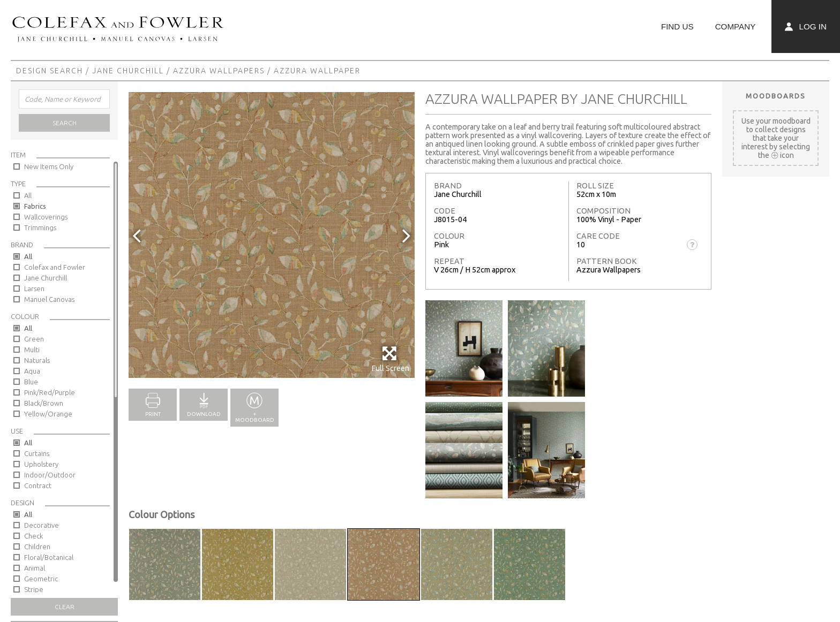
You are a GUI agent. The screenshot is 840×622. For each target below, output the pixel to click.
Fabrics (35, 206)
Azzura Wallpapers (219, 71)
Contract (38, 486)
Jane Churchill (128, 71)
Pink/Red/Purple (50, 392)
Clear (65, 607)
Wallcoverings (46, 217)
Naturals (37, 360)
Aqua (32, 371)
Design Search (50, 71)
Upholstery (41, 464)
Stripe (34, 589)
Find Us (677, 26)
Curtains (37, 453)
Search (65, 123)
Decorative (42, 525)
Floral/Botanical (49, 557)
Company (736, 26)
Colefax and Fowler (55, 267)
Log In (806, 26)
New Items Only (49, 166)
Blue (31, 382)
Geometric (41, 579)
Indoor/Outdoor (50, 475)
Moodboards (776, 96)
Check (33, 536)
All (28, 195)
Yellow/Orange (48, 414)
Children (37, 547)
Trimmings (40, 227)
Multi (32, 350)
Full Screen (390, 359)
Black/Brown (44, 403)
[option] (272, 235)
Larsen (34, 289)
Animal (35, 568)
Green (34, 339)
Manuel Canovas (49, 299)
